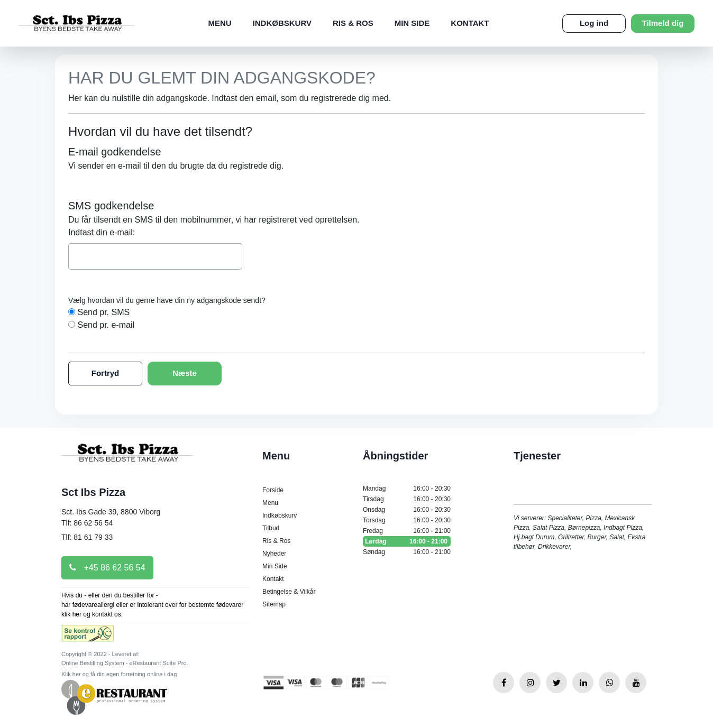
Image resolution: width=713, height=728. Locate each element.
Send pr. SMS (103, 312)
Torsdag (407, 520)
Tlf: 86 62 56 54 (87, 523)
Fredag (407, 531)
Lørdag (407, 541)
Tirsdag (407, 499)
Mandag (407, 489)
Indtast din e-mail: (102, 232)
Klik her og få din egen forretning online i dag (119, 674)
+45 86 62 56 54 (107, 568)
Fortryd (106, 373)
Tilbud (271, 528)
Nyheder (274, 554)
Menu (220, 23)
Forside (273, 490)
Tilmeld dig (663, 23)
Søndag (407, 552)
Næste (185, 373)
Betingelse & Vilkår (289, 592)
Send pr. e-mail (106, 325)
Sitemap (274, 604)
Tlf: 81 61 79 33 (87, 537)
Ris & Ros (353, 23)
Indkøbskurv (282, 23)
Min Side (412, 23)
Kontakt (470, 23)
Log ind (594, 23)
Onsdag (407, 510)
